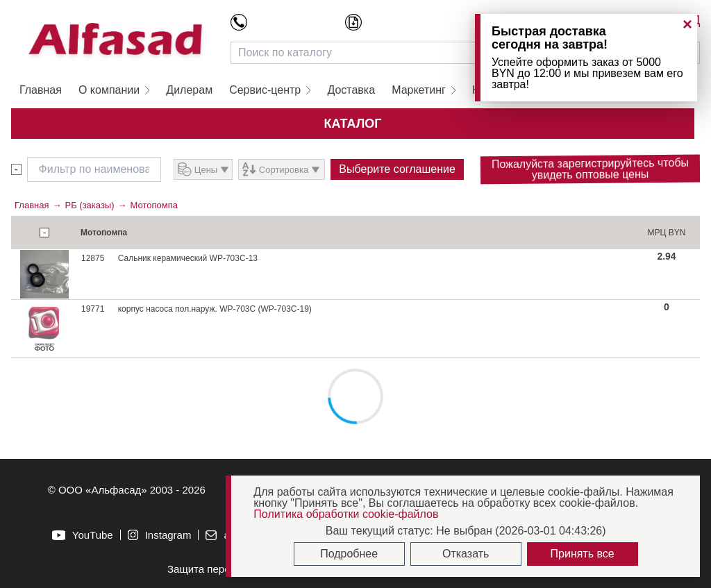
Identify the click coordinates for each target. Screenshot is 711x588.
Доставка (351, 90)
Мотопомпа (154, 205)
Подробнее (349, 554)
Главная (41, 90)
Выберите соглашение (397, 169)
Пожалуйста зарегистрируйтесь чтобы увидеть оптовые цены (590, 169)
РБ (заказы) (89, 205)
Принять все (583, 554)
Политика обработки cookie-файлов (346, 514)
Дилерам (189, 90)
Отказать (466, 554)
